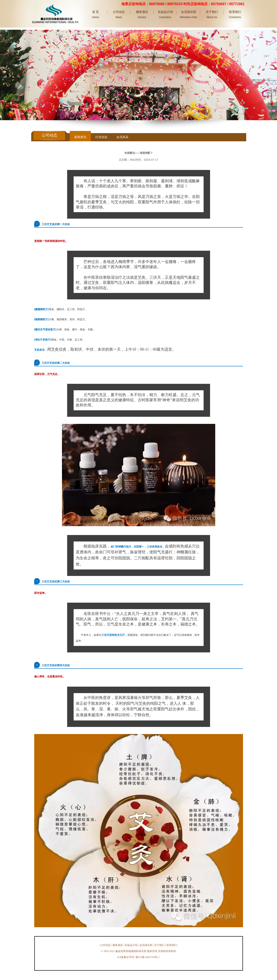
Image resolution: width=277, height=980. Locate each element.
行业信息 (101, 137)
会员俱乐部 (146, 945)
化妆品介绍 (131, 945)
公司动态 (105, 945)
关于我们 (159, 945)
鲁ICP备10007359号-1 (148, 957)
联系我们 (172, 945)
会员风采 (122, 137)
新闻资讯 (80, 137)
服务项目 (118, 945)
